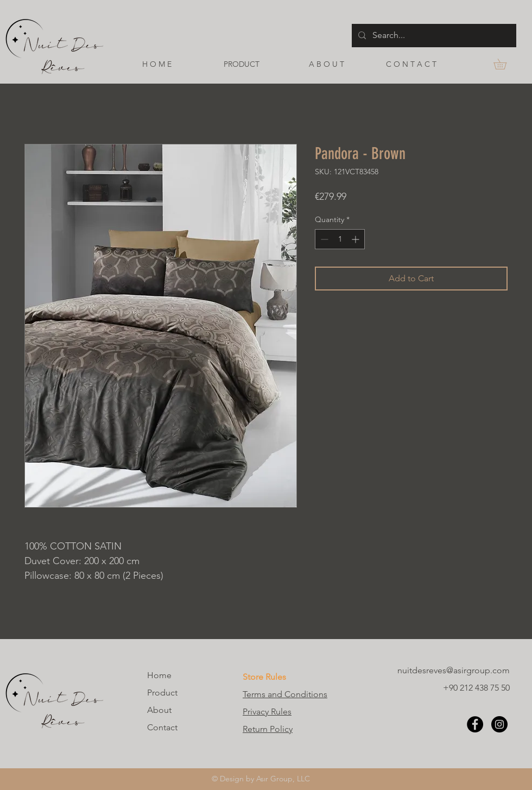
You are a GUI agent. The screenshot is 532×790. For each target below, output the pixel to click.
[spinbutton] (340, 239)
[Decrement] (323, 239)
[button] (505, 64)
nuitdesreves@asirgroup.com (454, 670)
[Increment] (356, 239)
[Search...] (433, 36)
